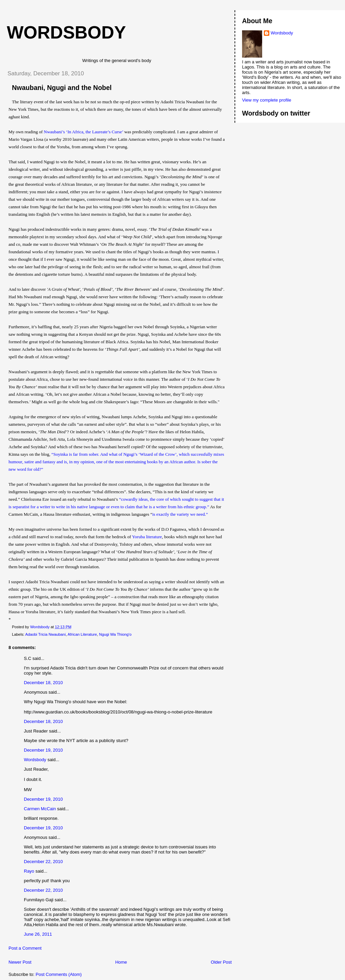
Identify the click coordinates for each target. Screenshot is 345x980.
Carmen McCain (40, 809)
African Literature (82, 634)
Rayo (29, 871)
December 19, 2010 (43, 750)
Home (121, 962)
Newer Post (20, 962)
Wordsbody (35, 760)
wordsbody (66, 32)
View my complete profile (267, 100)
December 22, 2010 (43, 862)
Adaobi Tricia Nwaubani (46, 634)
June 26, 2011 (38, 934)
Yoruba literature (147, 537)
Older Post (221, 962)
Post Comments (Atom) (59, 974)
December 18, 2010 (43, 683)
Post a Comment (25, 948)
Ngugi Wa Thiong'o (115, 634)
